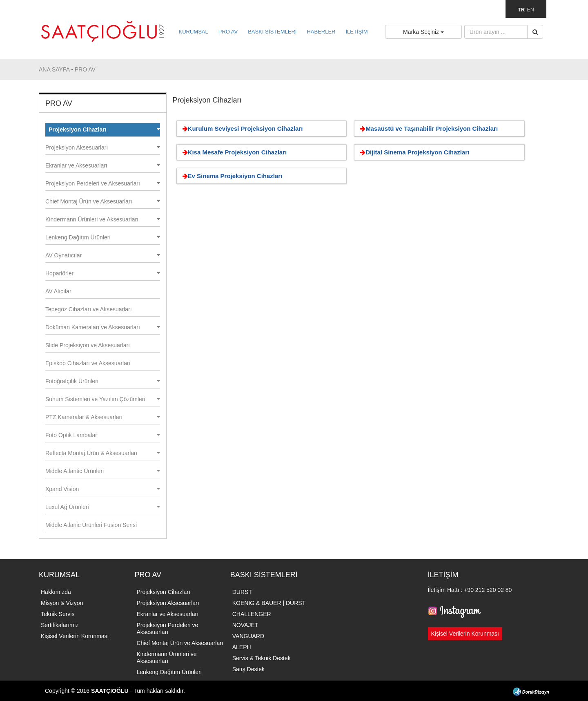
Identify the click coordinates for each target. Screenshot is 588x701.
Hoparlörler (103, 273)
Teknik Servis (58, 614)
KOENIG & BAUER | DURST (269, 603)
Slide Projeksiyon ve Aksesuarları (88, 345)
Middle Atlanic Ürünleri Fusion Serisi (91, 525)
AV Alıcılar (58, 291)
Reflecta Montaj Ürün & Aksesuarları (103, 453)
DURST (242, 592)
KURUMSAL (194, 32)
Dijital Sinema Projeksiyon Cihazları (413, 152)
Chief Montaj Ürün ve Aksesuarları (103, 201)
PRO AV (228, 32)
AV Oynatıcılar (103, 255)
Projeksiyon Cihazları (104, 129)
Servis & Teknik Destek (262, 658)
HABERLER (321, 32)
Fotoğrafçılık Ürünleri (103, 381)
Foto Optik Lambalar (103, 435)
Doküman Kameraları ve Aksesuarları (103, 327)
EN (530, 10)
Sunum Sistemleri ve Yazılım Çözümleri (103, 399)
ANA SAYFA (55, 69)
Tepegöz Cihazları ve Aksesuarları (89, 309)
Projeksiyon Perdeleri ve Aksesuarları (103, 183)
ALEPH (242, 647)
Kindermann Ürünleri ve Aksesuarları (103, 219)
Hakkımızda (56, 592)
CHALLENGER (252, 614)
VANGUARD (248, 636)
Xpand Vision (103, 489)
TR (521, 10)
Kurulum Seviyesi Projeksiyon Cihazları (241, 128)
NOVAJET (245, 625)
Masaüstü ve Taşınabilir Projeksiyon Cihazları (428, 128)
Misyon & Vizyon (62, 603)
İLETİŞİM (356, 32)
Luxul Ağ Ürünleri (103, 507)
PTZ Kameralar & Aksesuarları (103, 417)
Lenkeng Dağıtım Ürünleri (103, 237)
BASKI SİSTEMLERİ (272, 32)
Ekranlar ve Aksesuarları (103, 165)
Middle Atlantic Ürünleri (103, 471)
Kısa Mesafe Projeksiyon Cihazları (233, 152)
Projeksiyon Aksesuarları (103, 147)
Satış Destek (248, 669)
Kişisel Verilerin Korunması (75, 636)
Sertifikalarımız (60, 625)
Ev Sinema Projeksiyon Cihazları (231, 176)
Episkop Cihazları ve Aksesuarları (88, 363)
